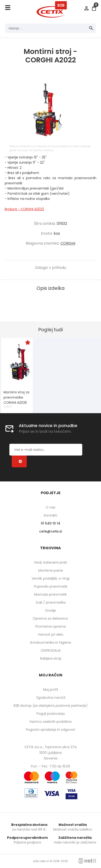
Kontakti (50, 515)
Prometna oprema (51, 626)
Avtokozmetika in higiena (50, 642)
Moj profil (50, 690)
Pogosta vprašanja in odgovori (51, 730)
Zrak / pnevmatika (51, 602)
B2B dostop (50, 706)
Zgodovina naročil (51, 698)
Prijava (86, 8)
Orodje (50, 610)
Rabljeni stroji (51, 658)
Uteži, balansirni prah (51, 562)
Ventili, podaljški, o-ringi (50, 578)
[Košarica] (94, 8)
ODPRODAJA (50, 650)
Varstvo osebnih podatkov (51, 722)
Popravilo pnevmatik (51, 586)
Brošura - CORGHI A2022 (24, 209)
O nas (50, 507)
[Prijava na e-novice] (19, 461)
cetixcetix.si (50, 531)
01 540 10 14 (50, 523)
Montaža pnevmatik (50, 594)
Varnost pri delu (50, 634)
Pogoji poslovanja (51, 714)
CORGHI (68, 243)
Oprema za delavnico (50, 618)
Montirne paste (51, 570)
